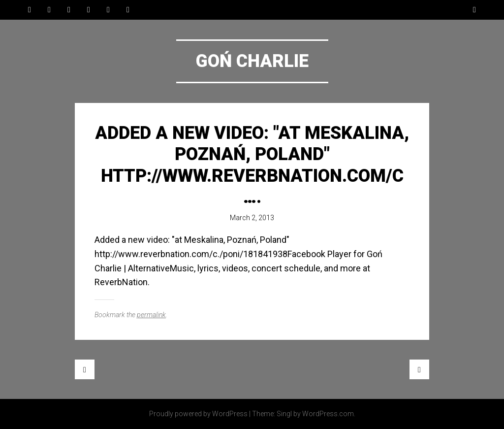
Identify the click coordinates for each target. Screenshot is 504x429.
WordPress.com (328, 414)
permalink (151, 315)
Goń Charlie (252, 61)
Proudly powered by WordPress (198, 414)
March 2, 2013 (252, 218)
